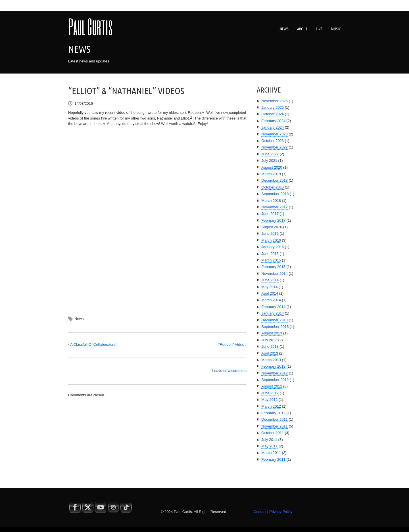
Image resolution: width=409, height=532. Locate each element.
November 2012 (275, 373)
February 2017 (273, 220)
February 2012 (273, 413)
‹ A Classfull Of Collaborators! (92, 344)
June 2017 (270, 214)
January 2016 (273, 247)
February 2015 (273, 267)
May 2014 (269, 287)
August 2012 (272, 386)
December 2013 (275, 320)
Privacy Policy (281, 512)
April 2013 (270, 353)
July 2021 (269, 161)
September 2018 (275, 194)
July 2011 (269, 440)
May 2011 (269, 446)
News (284, 29)
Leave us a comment (229, 371)
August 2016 (272, 227)
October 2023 (273, 141)
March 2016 (271, 240)
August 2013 (272, 333)
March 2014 (271, 300)
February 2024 (273, 121)
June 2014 (270, 280)
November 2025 (275, 101)
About (302, 29)
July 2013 (269, 340)
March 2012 (271, 406)
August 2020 (272, 167)
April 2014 (270, 293)
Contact (260, 512)
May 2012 (269, 400)
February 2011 (273, 459)
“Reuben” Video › (232, 344)
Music (336, 29)
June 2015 (270, 254)
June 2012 (270, 393)
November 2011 (275, 426)
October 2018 (273, 187)
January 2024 (273, 127)
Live (319, 29)
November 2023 (275, 134)
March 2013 (271, 360)
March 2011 (271, 453)
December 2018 (275, 180)
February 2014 (273, 307)
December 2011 (275, 419)
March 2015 (271, 260)
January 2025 (273, 107)
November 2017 (275, 207)
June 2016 (270, 233)
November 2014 (275, 274)
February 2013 (273, 366)
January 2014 (273, 313)
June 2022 (270, 154)
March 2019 (271, 174)
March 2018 (271, 201)
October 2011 (273, 433)
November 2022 (275, 147)
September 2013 (275, 327)
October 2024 (273, 114)
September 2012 (275, 380)
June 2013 (270, 346)
